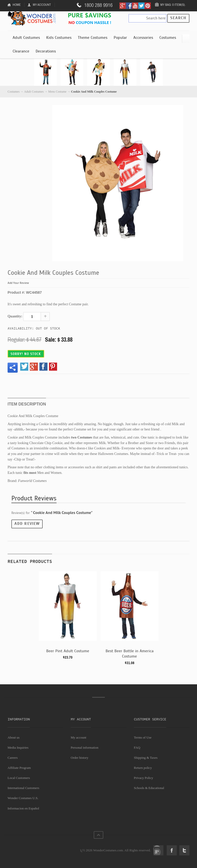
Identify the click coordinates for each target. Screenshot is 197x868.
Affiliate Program (19, 768)
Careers (13, 758)
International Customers (23, 788)
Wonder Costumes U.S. (23, 798)
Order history (80, 758)
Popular (120, 38)
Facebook (172, 850)
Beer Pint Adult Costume (68, 651)
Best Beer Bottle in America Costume (130, 654)
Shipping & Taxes (146, 758)
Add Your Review (18, 283)
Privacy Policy (143, 778)
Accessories (143, 38)
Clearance (21, 51)
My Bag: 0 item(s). (173, 5)
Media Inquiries (18, 748)
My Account (42, 5)
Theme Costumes (93, 38)
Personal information (84, 748)
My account (79, 737)
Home (17, 5)
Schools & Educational (149, 788)
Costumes (168, 38)
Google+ (158, 850)
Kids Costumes (59, 38)
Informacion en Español (23, 808)
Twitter (184, 850)
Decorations (46, 51)
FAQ (137, 748)
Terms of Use (143, 737)
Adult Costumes (26, 38)
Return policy (143, 768)
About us (14, 737)
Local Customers (19, 778)
